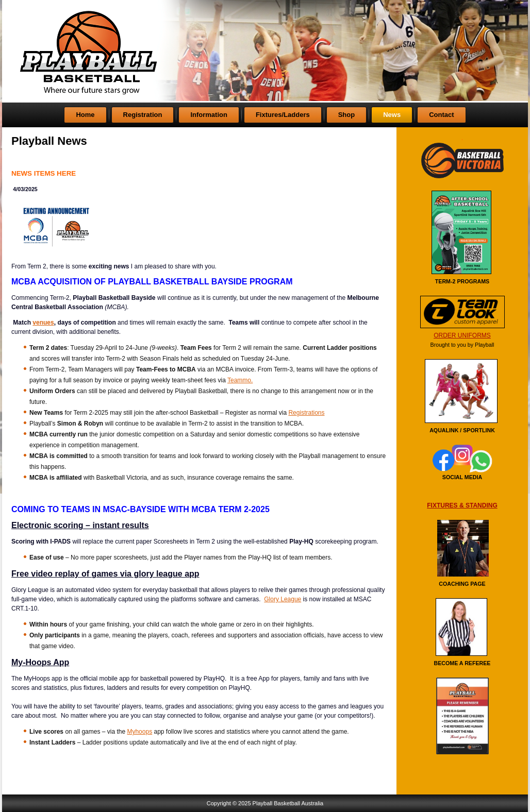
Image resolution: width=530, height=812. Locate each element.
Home (85, 115)
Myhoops (139, 732)
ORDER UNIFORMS (462, 335)
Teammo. (240, 380)
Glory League (283, 599)
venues (43, 323)
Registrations (306, 413)
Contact (441, 115)
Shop (347, 115)
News (392, 115)
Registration (143, 115)
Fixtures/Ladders (283, 115)
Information (209, 115)
